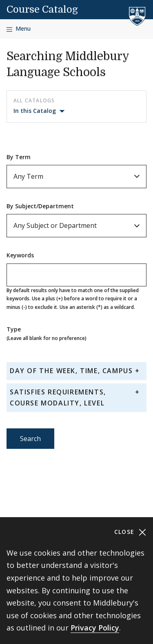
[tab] (76, 371)
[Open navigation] (19, 29)
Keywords (20, 255)
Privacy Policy (95, 628)
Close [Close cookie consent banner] (130, 532)
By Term (19, 157)
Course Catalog (42, 9)
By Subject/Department (40, 206)
